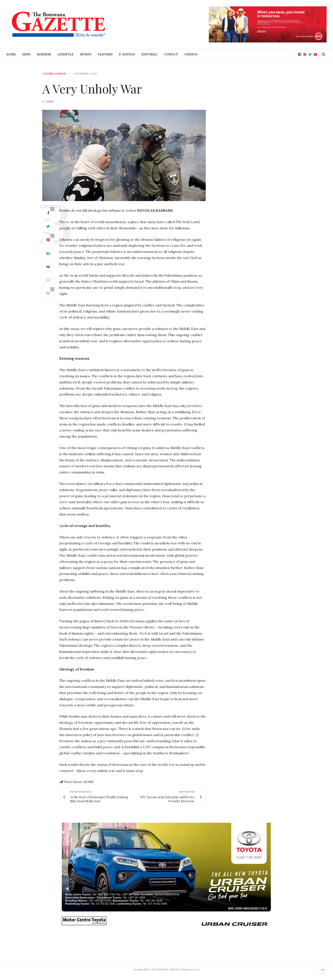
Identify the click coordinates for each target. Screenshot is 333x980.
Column (48, 74)
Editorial (149, 54)
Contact (171, 54)
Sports (86, 54)
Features (105, 54)
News (26, 54)
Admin (49, 101)
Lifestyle (65, 54)
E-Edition (127, 54)
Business (44, 54)
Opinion (191, 54)
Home (11, 54)
